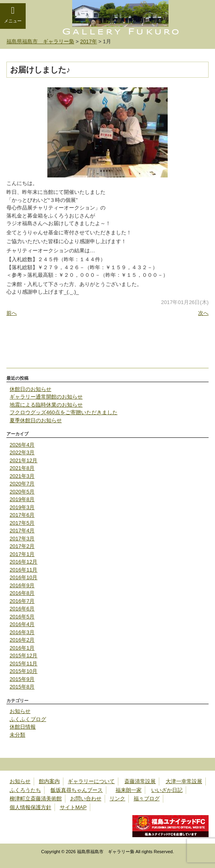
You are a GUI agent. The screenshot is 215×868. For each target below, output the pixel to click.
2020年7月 (22, 484)
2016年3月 (22, 632)
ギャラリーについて (91, 781)
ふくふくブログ (28, 719)
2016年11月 (23, 570)
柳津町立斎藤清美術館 (36, 799)
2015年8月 (22, 687)
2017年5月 (22, 523)
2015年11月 (23, 664)
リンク (117, 799)
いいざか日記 (167, 790)
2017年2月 (22, 546)
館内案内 (49, 781)
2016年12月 (23, 562)
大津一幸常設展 (184, 781)
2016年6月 (22, 609)
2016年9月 (22, 585)
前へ (12, 313)
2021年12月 (23, 460)
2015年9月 (22, 679)
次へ (203, 313)
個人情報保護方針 (30, 807)
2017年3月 (22, 539)
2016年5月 (22, 617)
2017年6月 (22, 515)
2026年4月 (22, 445)
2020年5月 (22, 492)
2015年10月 (23, 671)
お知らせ (20, 711)
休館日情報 (23, 727)
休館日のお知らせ (30, 389)
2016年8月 (22, 593)
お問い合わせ (86, 799)
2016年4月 (22, 624)
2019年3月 (22, 507)
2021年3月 (22, 476)
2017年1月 (22, 554)
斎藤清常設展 (140, 781)
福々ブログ (147, 799)
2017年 (89, 41)
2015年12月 (23, 656)
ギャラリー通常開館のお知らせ (46, 397)
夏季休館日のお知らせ (36, 420)
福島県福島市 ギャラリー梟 (40, 41)
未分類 (17, 735)
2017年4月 (22, 531)
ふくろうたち (25, 790)
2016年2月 (22, 640)
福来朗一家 (129, 790)
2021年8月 (22, 468)
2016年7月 (22, 601)
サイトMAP (73, 807)
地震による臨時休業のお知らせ (46, 405)
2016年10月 (23, 577)
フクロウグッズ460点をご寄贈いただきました (64, 412)
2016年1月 (22, 648)
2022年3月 (22, 452)
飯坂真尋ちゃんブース (77, 790)
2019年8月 (22, 499)
